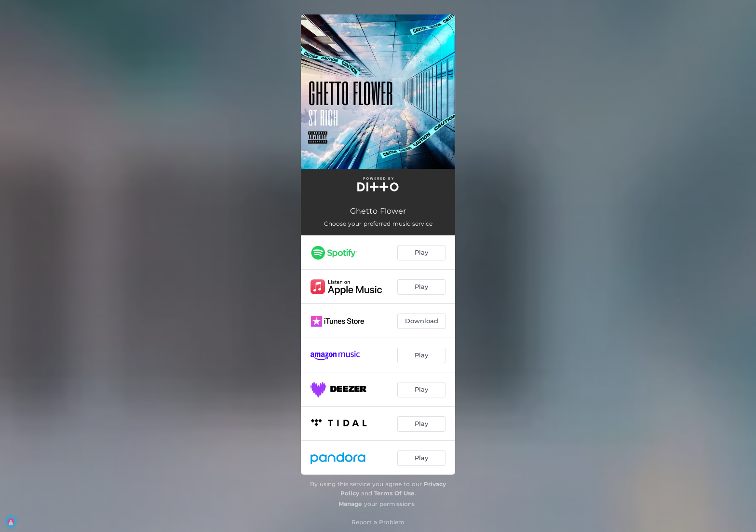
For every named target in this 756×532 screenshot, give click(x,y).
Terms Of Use (394, 493)
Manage (350, 504)
